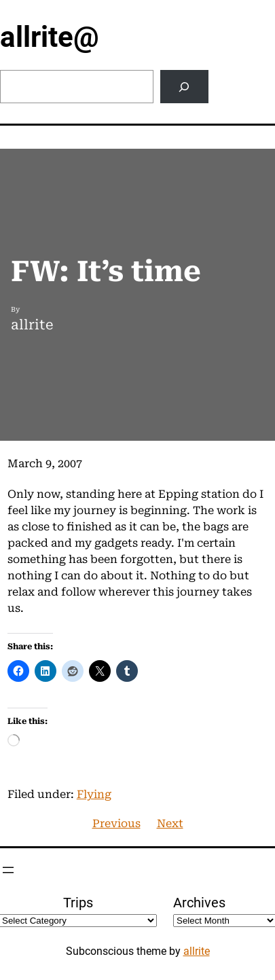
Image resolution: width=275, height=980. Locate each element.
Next (170, 823)
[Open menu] (8, 870)
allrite (197, 951)
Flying (94, 794)
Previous (116, 823)
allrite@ (50, 37)
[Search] (184, 87)
